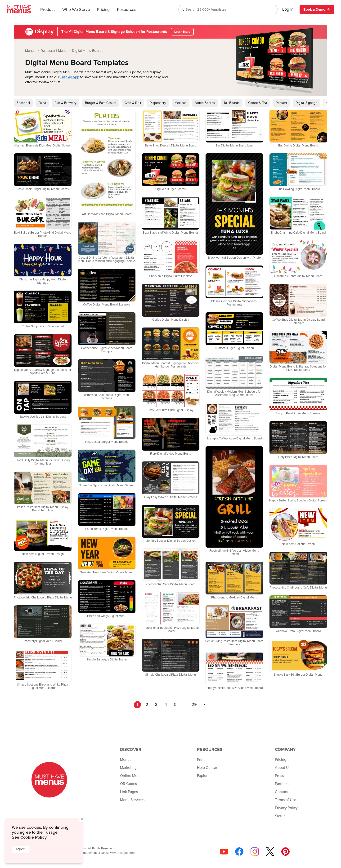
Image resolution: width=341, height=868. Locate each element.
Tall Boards (232, 103)
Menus (31, 51)
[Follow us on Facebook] (239, 852)
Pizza (42, 103)
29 (194, 705)
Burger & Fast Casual (101, 103)
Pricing (103, 10)
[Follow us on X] (270, 852)
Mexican (181, 103)
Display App (70, 77)
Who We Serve (76, 10)
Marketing (128, 768)
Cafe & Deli (133, 103)
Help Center (207, 768)
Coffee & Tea (258, 103)
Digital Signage (306, 103)
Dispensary (158, 103)
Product (47, 10)
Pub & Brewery (65, 103)
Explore (203, 776)
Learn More (182, 32)
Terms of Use (286, 800)
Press (279, 776)
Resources (127, 10)
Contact (281, 792)
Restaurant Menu (54, 51)
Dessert (281, 103)
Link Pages (129, 792)
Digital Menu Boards (88, 51)
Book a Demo (317, 9)
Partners (282, 784)
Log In (288, 9)
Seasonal (23, 103)
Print (201, 760)
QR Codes (128, 784)
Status (280, 816)
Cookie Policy (34, 837)
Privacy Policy (286, 808)
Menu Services (132, 800)
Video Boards (205, 103)
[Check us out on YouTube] (224, 852)
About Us (283, 768)
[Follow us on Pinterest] (285, 852)
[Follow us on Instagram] (255, 852)
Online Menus (132, 776)
